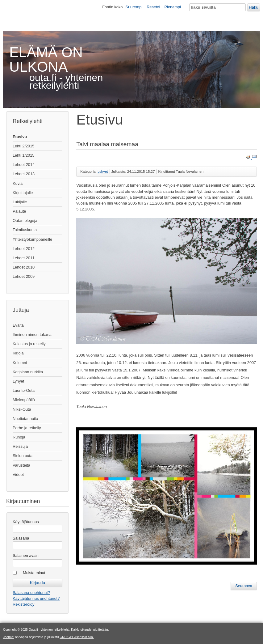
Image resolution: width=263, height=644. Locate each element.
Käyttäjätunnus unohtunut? (36, 598)
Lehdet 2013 (24, 174)
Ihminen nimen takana (32, 335)
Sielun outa (23, 456)
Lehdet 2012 (24, 249)
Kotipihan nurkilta (28, 372)
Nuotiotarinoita (25, 419)
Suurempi (134, 7)
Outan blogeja (25, 220)
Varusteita (21, 465)
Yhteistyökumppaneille (32, 239)
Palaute (19, 211)
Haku (254, 7)
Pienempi (173, 7)
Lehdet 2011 (24, 258)
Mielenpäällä (24, 400)
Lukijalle (20, 202)
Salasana (21, 538)
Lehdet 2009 (24, 276)
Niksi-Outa (22, 409)
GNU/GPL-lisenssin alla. (77, 637)
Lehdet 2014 (24, 165)
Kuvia (18, 183)
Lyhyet (18, 381)
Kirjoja (18, 353)
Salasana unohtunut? (31, 593)
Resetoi (153, 7)
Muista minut (34, 573)
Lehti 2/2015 (23, 146)
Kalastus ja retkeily (29, 344)
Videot (18, 475)
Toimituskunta (25, 230)
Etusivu (20, 137)
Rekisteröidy (23, 604)
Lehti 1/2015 (23, 155)
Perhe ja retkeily (27, 428)
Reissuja (20, 446)
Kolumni (20, 363)
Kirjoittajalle (23, 193)
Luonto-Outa (24, 390)
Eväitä (18, 325)
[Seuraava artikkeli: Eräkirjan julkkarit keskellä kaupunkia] (244, 586)
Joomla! (9, 637)
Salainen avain (26, 555)
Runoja (19, 437)
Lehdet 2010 (24, 267)
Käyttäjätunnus (26, 522)
